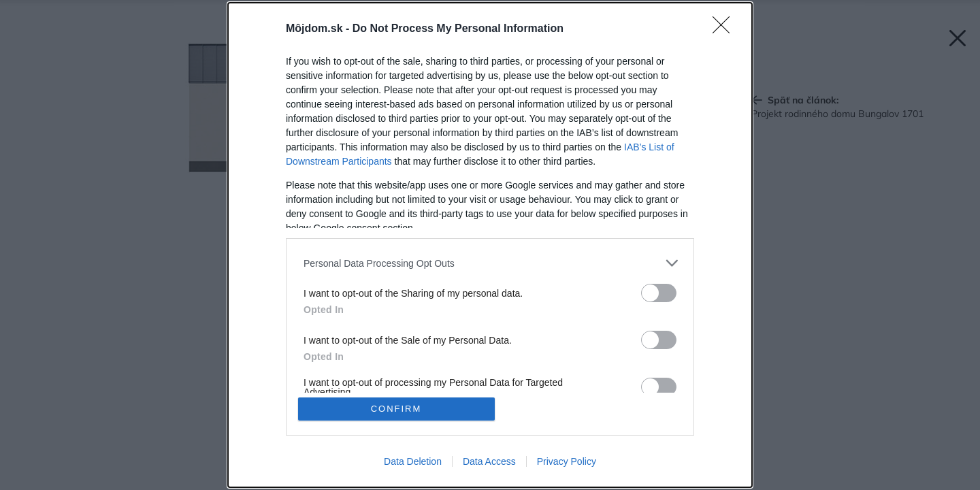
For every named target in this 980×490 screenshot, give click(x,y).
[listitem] (490, 263)
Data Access (489, 461)
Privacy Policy (567, 461)
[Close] (725, 29)
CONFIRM (396, 409)
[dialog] (490, 245)
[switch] (659, 293)
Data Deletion (413, 461)
